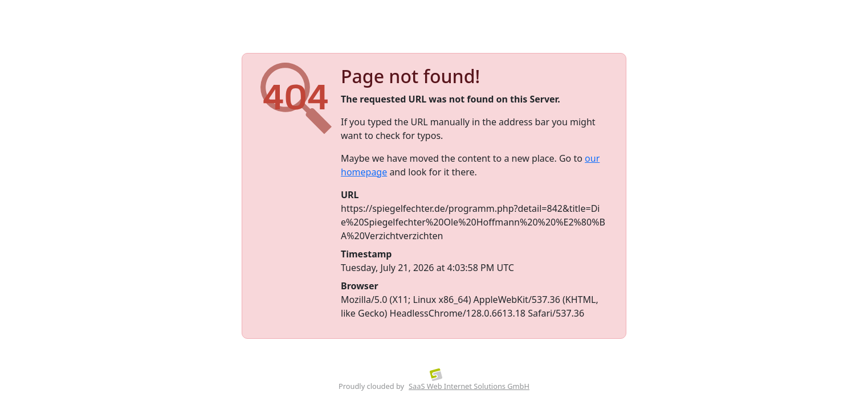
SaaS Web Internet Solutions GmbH (469, 386)
